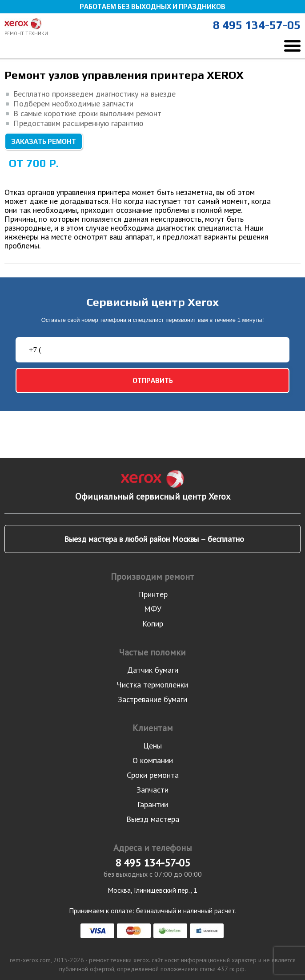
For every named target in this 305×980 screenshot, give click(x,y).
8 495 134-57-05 (257, 25)
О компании (153, 760)
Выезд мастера (153, 819)
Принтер (153, 594)
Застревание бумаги (152, 699)
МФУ (153, 609)
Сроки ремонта (153, 775)
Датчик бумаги (153, 670)
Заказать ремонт (44, 141)
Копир (153, 624)
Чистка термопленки (152, 685)
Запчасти (152, 790)
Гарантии (153, 804)
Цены (152, 746)
